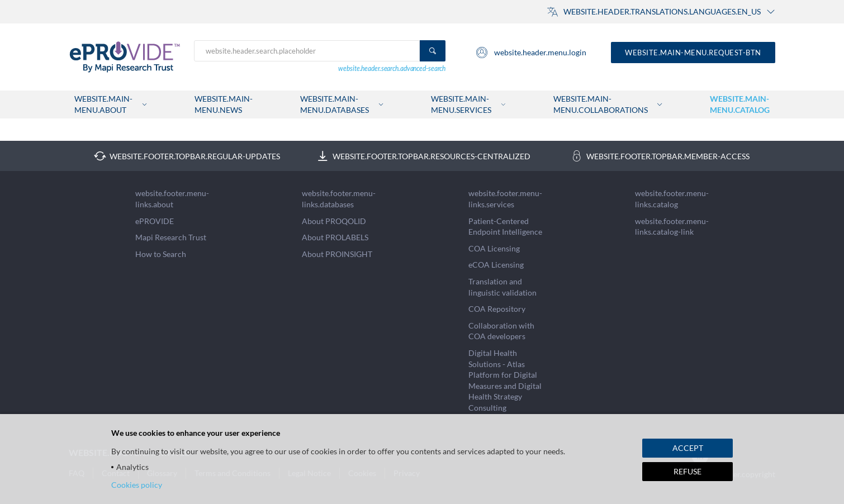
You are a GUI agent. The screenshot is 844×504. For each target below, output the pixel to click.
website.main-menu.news (224, 104)
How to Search (161, 254)
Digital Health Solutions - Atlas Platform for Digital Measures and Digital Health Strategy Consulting (505, 380)
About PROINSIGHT (337, 254)
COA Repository (497, 309)
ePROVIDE (155, 221)
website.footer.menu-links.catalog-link (672, 227)
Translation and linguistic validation (502, 287)
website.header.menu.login (531, 53)
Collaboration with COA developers (501, 331)
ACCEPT (688, 448)
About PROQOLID (334, 221)
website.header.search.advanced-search (392, 68)
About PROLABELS (335, 237)
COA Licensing (494, 248)
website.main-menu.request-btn (693, 53)
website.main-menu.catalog (740, 104)
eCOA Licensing (496, 265)
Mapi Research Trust (171, 237)
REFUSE (687, 471)
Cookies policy (137, 485)
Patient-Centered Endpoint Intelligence (505, 227)
